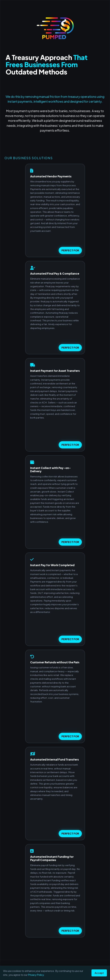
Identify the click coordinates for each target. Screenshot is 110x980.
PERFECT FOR (70, 250)
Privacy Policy (36, 975)
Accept (99, 973)
